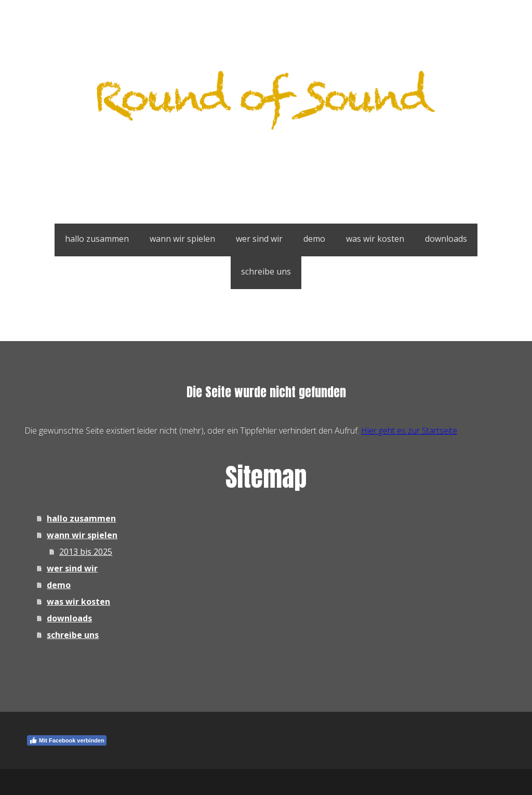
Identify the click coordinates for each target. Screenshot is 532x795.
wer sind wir (259, 239)
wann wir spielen (182, 239)
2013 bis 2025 (86, 552)
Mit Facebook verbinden (67, 740)
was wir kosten (375, 239)
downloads (446, 239)
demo (314, 239)
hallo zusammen (97, 239)
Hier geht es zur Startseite (409, 431)
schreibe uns (266, 271)
